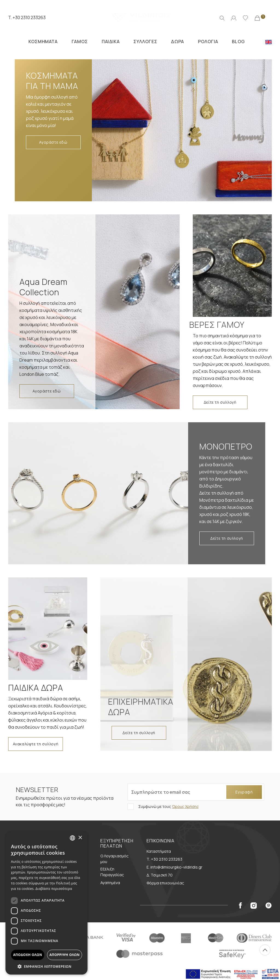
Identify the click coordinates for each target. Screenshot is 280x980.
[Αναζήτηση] (222, 17)
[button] (46, 966)
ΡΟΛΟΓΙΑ (208, 42)
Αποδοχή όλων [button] (28, 955)
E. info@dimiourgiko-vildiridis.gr (174, 867)
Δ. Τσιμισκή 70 (160, 875)
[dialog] (46, 903)
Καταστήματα (159, 851)
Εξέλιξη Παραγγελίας (112, 872)
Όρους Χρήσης (185, 806)
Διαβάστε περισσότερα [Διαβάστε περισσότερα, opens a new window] (54, 889)
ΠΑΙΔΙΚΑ (111, 42)
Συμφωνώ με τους (168, 806)
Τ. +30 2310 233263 (164, 859)
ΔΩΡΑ (177, 42)
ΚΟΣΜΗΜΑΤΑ (43, 42)
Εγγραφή (244, 792)
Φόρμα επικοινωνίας (165, 883)
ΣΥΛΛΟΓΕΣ (145, 42)
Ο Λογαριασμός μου (114, 859)
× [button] (80, 838)
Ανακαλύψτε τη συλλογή (36, 744)
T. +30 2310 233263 (27, 17)
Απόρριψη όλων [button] (65, 955)
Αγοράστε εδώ (53, 142)
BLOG (238, 42)
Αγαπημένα (110, 883)
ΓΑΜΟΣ (80, 42)
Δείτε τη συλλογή (220, 402)
